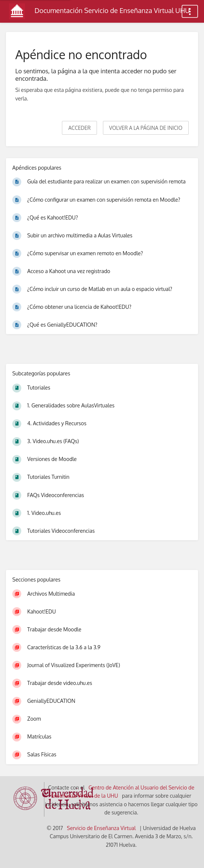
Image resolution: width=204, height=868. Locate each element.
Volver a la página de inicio (146, 128)
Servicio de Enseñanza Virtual (101, 828)
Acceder (79, 128)
